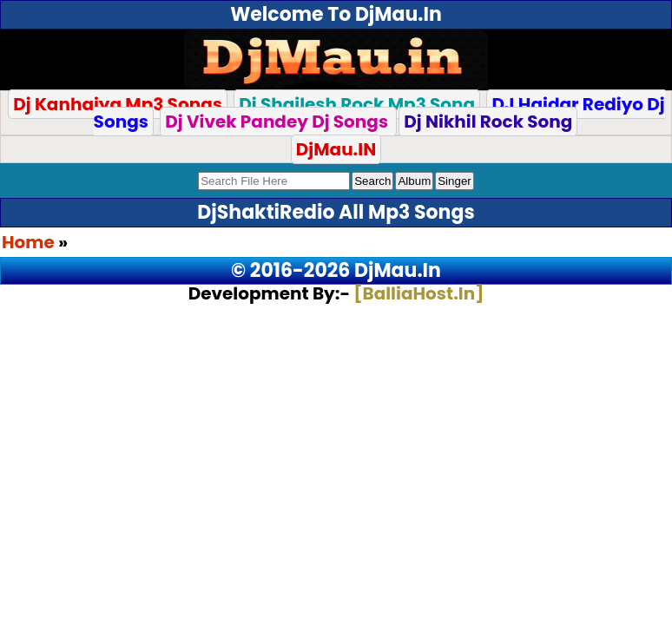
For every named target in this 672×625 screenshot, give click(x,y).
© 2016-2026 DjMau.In (336, 270)
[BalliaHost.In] (417, 293)
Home (28, 242)
